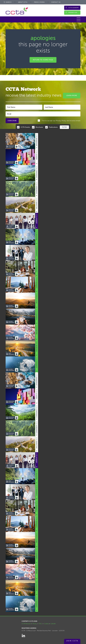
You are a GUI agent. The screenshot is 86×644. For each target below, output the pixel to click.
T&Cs (40, 624)
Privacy (35, 624)
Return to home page (43, 60)
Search (7, 2)
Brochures (39, 127)
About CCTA (23, 2)
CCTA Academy (74, 8)
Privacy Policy (61, 121)
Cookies (46, 624)
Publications (53, 127)
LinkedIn (53, 624)
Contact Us (56, 2)
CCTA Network (26, 624)
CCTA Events (25, 127)
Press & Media (39, 2)
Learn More (72, 96)
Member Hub (73, 13)
